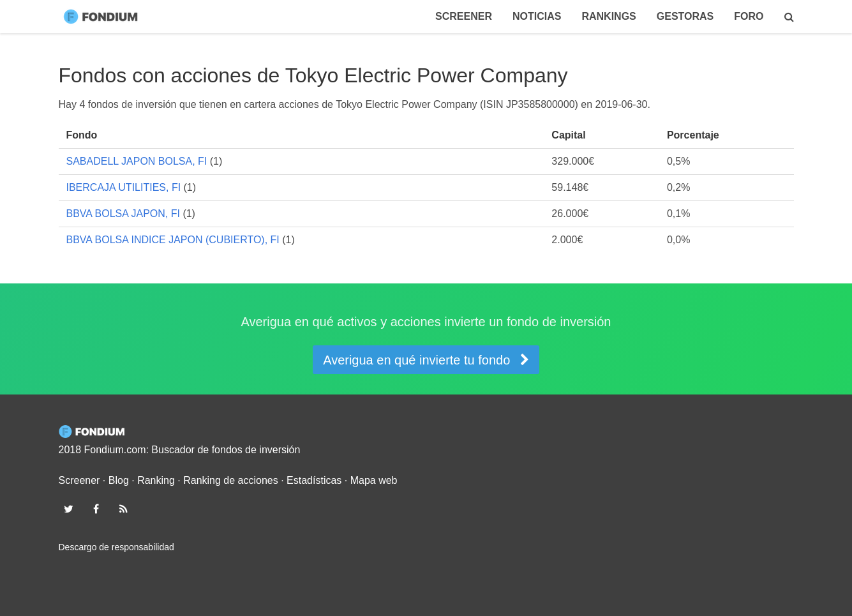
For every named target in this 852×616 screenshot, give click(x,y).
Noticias (537, 16)
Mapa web (374, 480)
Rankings (609, 16)
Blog (119, 480)
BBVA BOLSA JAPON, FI (123, 214)
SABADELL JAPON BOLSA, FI (137, 161)
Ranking (156, 480)
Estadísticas (314, 480)
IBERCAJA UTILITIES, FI (124, 187)
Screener (464, 16)
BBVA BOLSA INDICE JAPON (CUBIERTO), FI (173, 240)
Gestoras (685, 16)
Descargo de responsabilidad (116, 547)
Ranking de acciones (231, 480)
